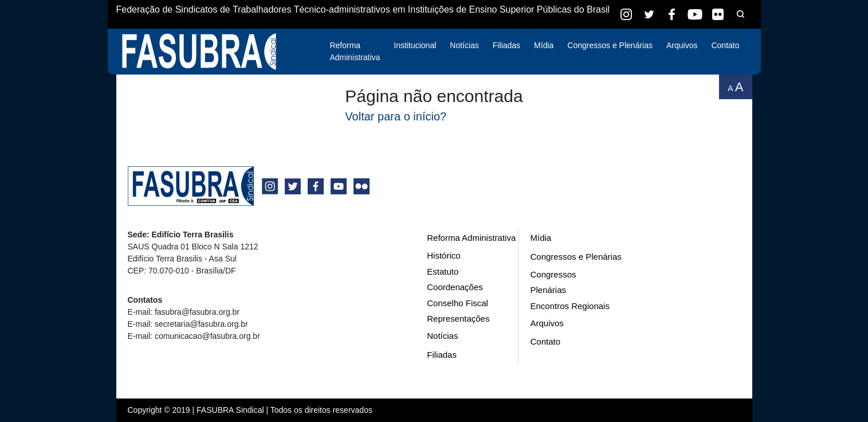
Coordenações (455, 287)
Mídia (544, 45)
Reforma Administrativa (355, 51)
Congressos (553, 274)
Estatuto (443, 271)
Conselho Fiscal (457, 303)
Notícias (464, 45)
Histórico (443, 255)
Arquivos (682, 45)
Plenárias (548, 290)
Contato (725, 45)
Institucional (415, 45)
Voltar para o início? (396, 116)
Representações (458, 319)
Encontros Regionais (569, 306)
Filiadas (506, 45)
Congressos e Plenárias (610, 45)
